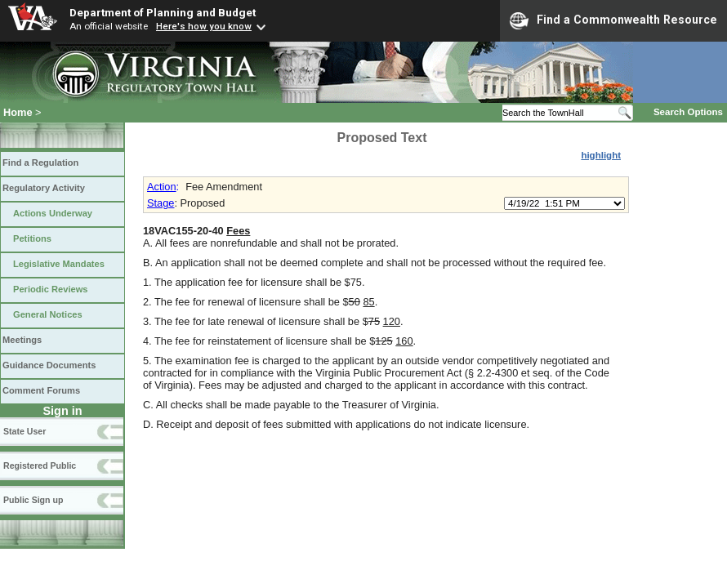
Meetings (22, 340)
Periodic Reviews (51, 289)
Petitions (32, 238)
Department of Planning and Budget (163, 12)
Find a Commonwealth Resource (613, 20)
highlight (601, 155)
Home (18, 112)
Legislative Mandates (59, 264)
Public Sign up (33, 500)
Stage (161, 203)
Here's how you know (204, 26)
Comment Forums (41, 390)
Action (162, 187)
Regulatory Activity (44, 188)
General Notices (48, 314)
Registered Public (40, 465)
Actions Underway (53, 213)
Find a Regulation (40, 163)
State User (25, 431)
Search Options (688, 112)
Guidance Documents (49, 365)
